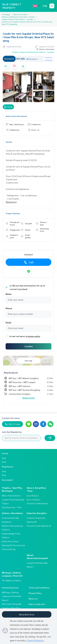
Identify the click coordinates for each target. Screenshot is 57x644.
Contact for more (11, 418)
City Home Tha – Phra (12, 507)
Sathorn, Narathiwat (12, 513)
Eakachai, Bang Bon (37, 513)
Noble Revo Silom (10, 541)
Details (9, 142)
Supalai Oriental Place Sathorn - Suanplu (18, 19)
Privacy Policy (35, 593)
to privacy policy (33, 336)
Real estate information (16, 116)
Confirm (29, 346)
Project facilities (13, 213)
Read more (11, 202)
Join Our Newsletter (12, 432)
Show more (28, 398)
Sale (4, 458)
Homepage (6, 14)
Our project (7, 480)
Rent (4, 462)
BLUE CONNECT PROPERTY (12, 6)
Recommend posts (20, 14)
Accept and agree (17, 336)
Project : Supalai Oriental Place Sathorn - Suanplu (33, 52)
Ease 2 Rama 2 (34, 499)
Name (9, 294)
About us (33, 599)
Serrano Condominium (37, 503)
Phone (9, 308)
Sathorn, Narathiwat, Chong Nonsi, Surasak (18, 17)
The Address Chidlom (11, 580)
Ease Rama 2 (33, 496)
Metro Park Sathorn (11, 496)
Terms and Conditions (39, 588)
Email (8, 322)
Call (28, 262)
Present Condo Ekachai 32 (39, 526)
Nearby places (11, 373)
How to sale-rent (37, 604)
